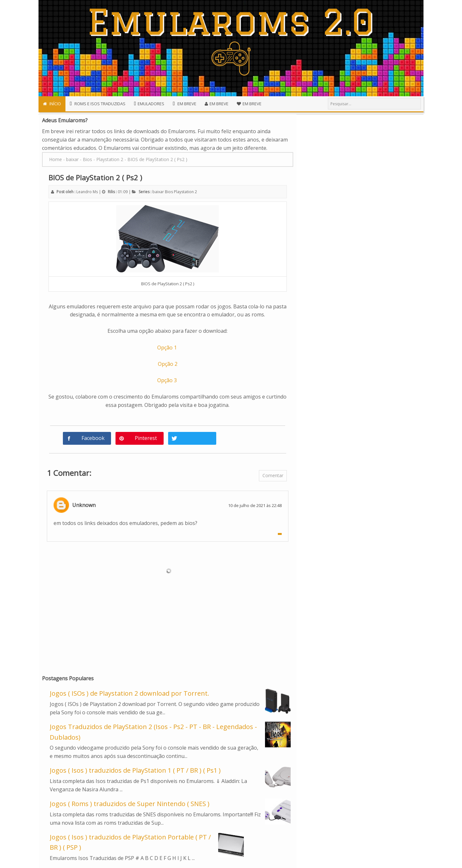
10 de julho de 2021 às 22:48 (255, 505)
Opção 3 (168, 380)
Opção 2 (168, 364)
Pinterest (146, 438)
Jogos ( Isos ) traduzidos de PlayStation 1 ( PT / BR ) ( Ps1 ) (135, 770)
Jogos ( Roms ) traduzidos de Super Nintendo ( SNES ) (130, 804)
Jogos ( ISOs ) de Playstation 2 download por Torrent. (129, 693)
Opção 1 (168, 348)
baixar (158, 192)
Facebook (93, 438)
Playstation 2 (185, 192)
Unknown (84, 505)
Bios (169, 192)
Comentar (273, 475)
